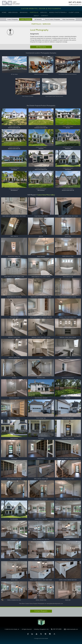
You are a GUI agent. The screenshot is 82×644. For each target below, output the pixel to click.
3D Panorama (38, 19)
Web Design (13, 13)
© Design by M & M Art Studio (41, 638)
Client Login (74, 13)
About (36, 16)
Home (4, 13)
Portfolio (34, 13)
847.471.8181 (75, 2)
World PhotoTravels (58, 13)
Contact (45, 16)
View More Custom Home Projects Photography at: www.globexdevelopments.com (41, 604)
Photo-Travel (68, 19)
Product (13, 19)
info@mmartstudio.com (75, 5)
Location (26, 19)
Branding (24, 13)
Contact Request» (41, 611)
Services (44, 13)
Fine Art (53, 19)
